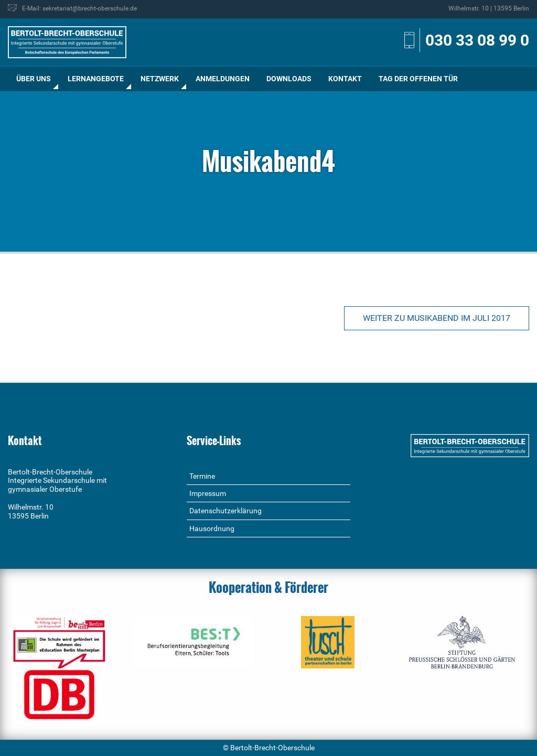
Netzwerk (160, 79)
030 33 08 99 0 (477, 40)
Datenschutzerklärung (225, 511)
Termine (202, 476)
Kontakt (345, 79)
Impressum (208, 493)
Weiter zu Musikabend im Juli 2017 (437, 318)
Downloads (289, 79)
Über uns (34, 79)
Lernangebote (96, 79)
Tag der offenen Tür (418, 79)
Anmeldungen (223, 79)
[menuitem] (34, 79)
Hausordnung (212, 528)
